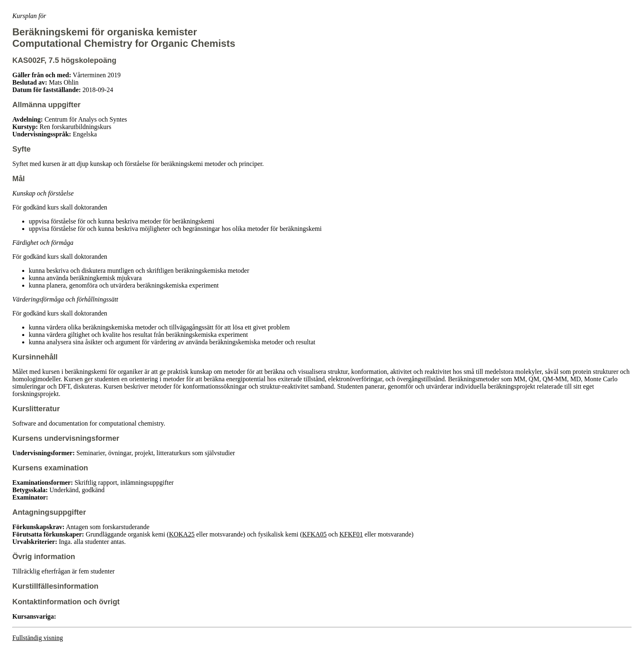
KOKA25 (182, 534)
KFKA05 (315, 534)
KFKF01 (351, 534)
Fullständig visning (38, 638)
